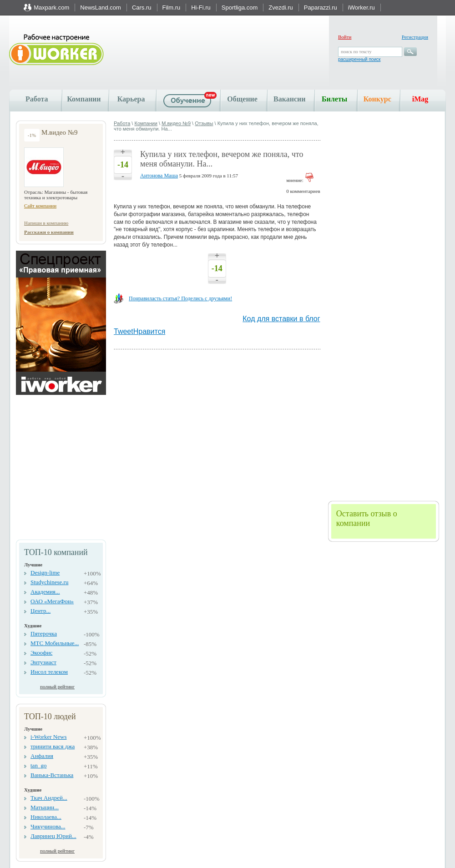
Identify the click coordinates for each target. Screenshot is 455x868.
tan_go (38, 765)
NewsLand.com (101, 8)
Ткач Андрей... (49, 798)
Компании (84, 99)
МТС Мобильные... (55, 643)
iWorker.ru (361, 8)
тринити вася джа (53, 746)
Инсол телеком (49, 672)
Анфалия (42, 756)
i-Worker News (48, 737)
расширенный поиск (359, 59)
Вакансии (289, 99)
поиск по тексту (356, 52)
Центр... (40, 611)
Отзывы (204, 123)
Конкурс (377, 99)
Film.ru (172, 8)
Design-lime (45, 573)
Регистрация (415, 37)
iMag (420, 99)
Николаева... (46, 817)
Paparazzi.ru (321, 8)
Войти (345, 37)
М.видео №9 (176, 123)
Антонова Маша (159, 176)
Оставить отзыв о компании (367, 518)
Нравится (149, 331)
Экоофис (41, 653)
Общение (242, 99)
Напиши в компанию (46, 223)
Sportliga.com (240, 8)
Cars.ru (142, 8)
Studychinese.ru (49, 582)
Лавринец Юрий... (53, 836)
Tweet (124, 331)
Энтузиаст (43, 662)
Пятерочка (44, 633)
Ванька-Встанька (52, 775)
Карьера (131, 99)
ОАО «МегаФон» (52, 601)
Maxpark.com (51, 8)
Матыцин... (45, 807)
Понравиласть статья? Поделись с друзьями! (180, 298)
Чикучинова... (48, 826)
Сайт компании (40, 206)
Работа (37, 99)
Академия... (45, 592)
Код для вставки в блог (281, 319)
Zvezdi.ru (281, 8)
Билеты (334, 99)
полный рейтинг (57, 686)
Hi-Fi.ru (201, 8)
